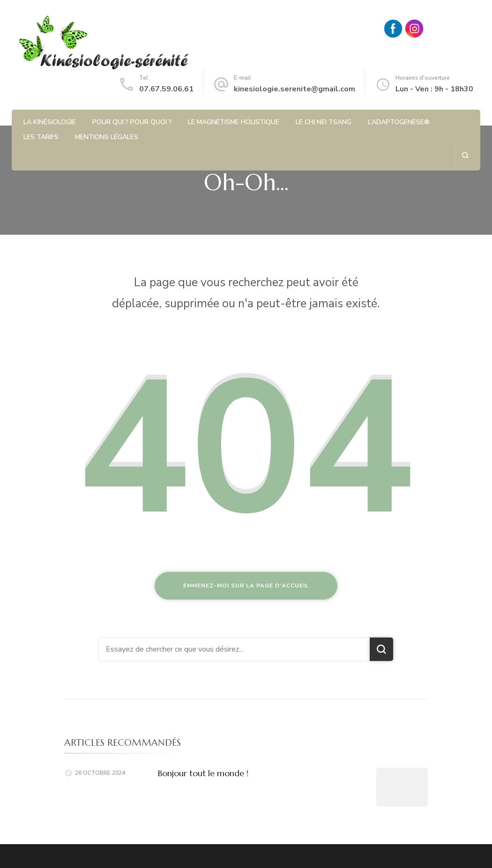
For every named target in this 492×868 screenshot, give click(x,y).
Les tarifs (41, 137)
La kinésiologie (50, 122)
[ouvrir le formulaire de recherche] (465, 155)
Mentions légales (107, 137)
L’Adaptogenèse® (399, 122)
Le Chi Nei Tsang (324, 122)
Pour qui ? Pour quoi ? (132, 122)
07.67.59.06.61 (166, 89)
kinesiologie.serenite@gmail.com (294, 89)
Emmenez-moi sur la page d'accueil (246, 586)
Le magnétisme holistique (234, 122)
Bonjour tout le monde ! (203, 773)
